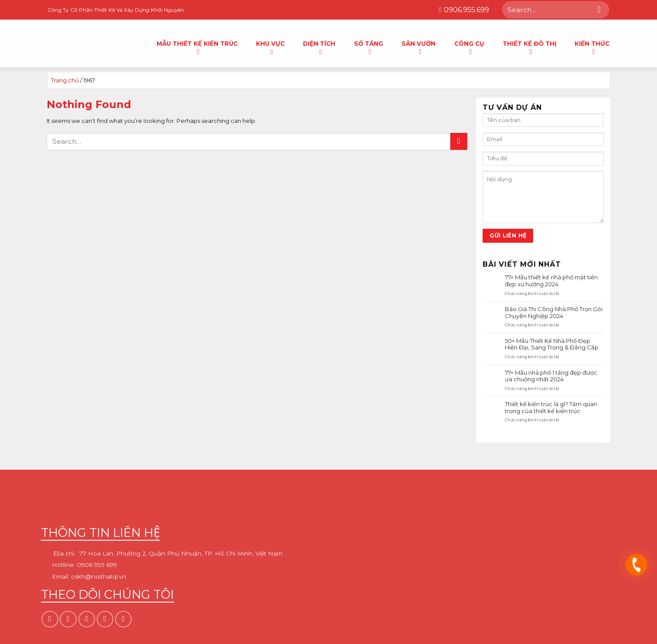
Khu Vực (270, 46)
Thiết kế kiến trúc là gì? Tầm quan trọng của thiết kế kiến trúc (551, 408)
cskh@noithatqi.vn (99, 576)
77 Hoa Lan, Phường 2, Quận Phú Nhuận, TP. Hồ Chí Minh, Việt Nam (181, 554)
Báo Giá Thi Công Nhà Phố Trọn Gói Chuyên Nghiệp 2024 (554, 313)
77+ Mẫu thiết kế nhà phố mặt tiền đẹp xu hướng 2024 (551, 281)
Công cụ (469, 46)
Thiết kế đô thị (529, 46)
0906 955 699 (97, 565)
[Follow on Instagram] (68, 619)
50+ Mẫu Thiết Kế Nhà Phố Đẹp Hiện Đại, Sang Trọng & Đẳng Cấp (552, 344)
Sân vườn (419, 46)
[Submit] (599, 10)
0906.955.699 (464, 10)
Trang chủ (65, 80)
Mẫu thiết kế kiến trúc (197, 46)
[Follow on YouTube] (123, 619)
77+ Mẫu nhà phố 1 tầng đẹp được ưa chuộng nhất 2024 (551, 376)
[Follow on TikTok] (87, 619)
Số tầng (369, 46)
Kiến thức (592, 46)
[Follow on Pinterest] (105, 619)
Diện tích (319, 46)
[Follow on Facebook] (50, 619)
